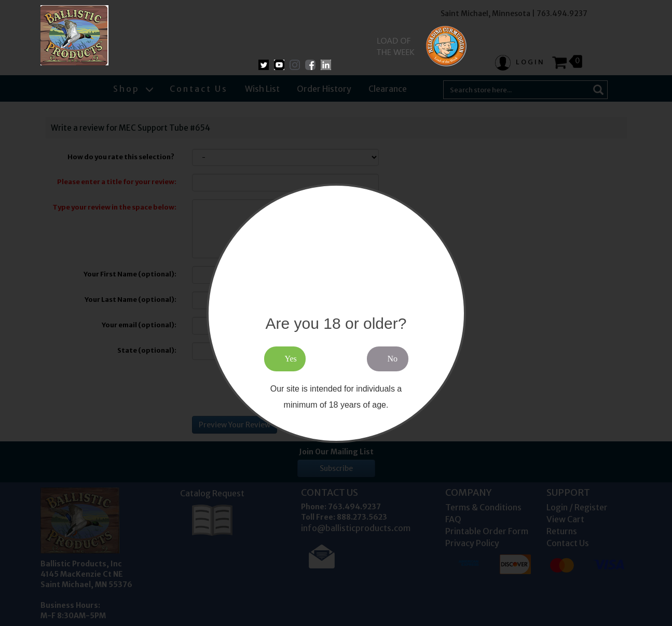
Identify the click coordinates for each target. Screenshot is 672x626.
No (393, 359)
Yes (291, 359)
